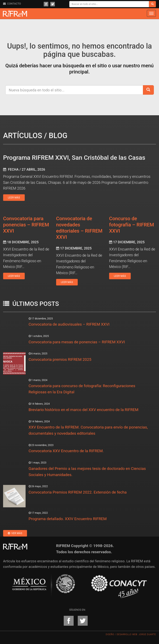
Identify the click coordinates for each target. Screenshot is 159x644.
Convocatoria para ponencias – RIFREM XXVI (26, 225)
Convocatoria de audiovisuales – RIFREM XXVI (69, 324)
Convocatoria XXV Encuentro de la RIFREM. (66, 451)
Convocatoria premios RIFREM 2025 (60, 359)
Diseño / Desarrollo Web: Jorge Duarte (131, 634)
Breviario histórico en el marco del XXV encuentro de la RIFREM (84, 410)
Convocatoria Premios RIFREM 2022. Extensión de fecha (78, 492)
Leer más (14, 198)
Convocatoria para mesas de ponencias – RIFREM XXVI (77, 342)
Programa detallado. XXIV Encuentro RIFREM (68, 519)
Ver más (15, 533)
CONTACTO (12, 4)
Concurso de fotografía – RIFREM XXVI (132, 225)
